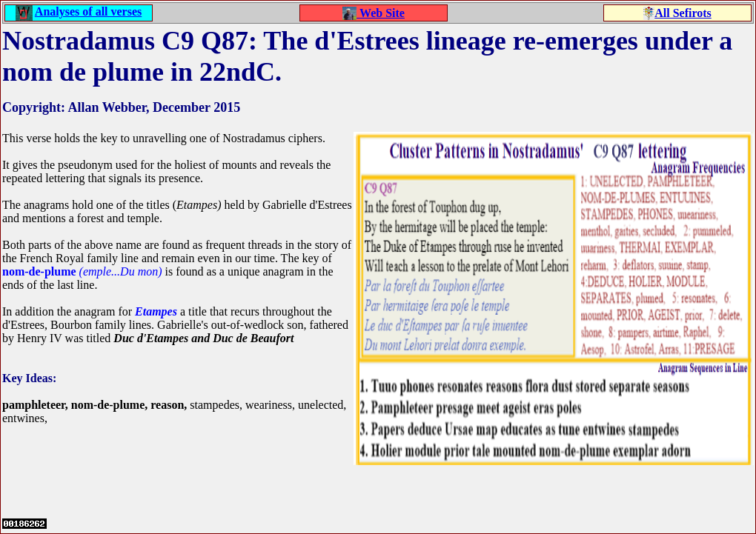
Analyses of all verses (88, 11)
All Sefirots (683, 13)
